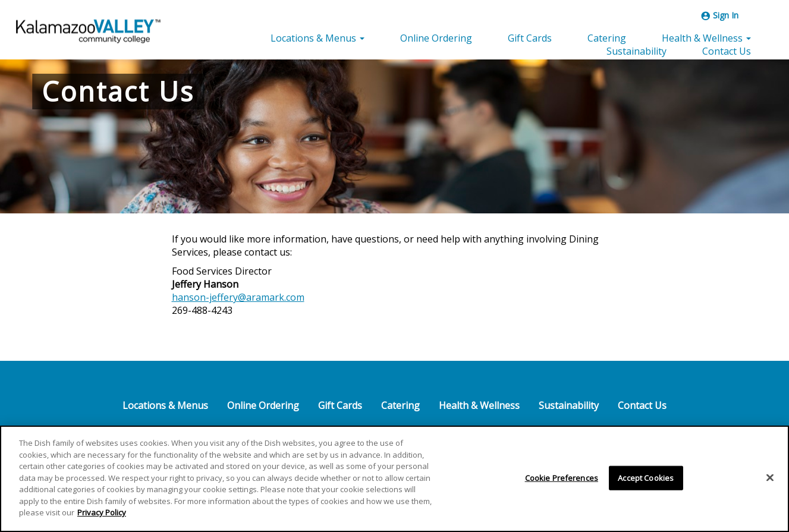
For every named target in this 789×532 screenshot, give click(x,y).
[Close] (770, 480)
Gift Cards (530, 38)
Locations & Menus (165, 405)
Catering (607, 38)
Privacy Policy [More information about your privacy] (102, 515)
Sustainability (636, 51)
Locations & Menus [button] (318, 38)
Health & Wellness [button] (706, 38)
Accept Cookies (646, 480)
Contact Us (727, 51)
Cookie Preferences (562, 480)
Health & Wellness (479, 405)
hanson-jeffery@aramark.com (238, 297)
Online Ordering (436, 38)
